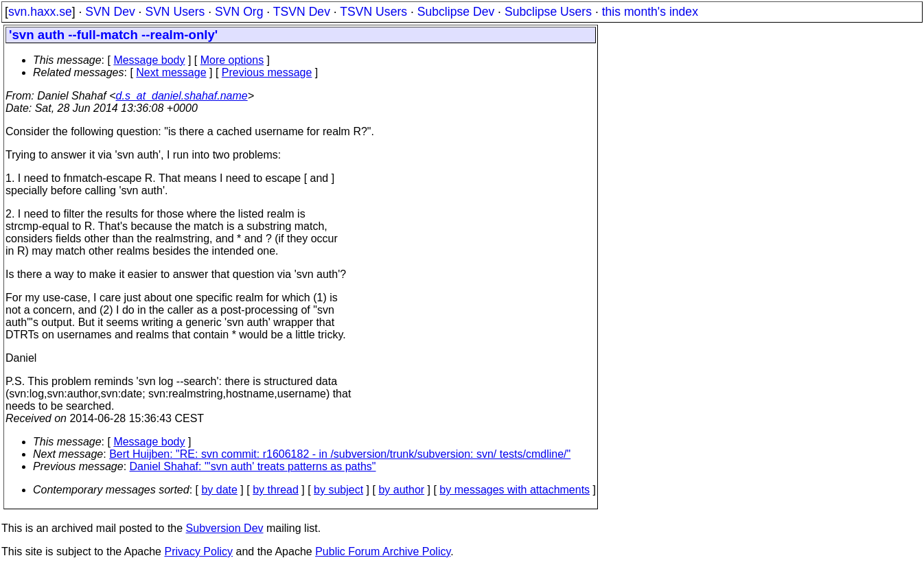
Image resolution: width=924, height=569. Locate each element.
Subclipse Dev (456, 12)
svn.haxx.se (40, 12)
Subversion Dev (225, 528)
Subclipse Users (548, 12)
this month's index (650, 12)
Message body (149, 60)
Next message (171, 72)
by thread (276, 490)
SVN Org (239, 12)
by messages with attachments (515, 490)
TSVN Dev (302, 12)
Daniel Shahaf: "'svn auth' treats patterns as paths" (253, 466)
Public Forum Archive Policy (383, 551)
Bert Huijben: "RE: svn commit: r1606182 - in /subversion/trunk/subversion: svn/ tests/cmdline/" (340, 454)
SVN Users (175, 12)
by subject (338, 490)
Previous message (267, 72)
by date (219, 490)
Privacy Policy (198, 551)
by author (401, 490)
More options (232, 60)
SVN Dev (110, 12)
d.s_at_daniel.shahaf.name (182, 96)
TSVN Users (373, 12)
